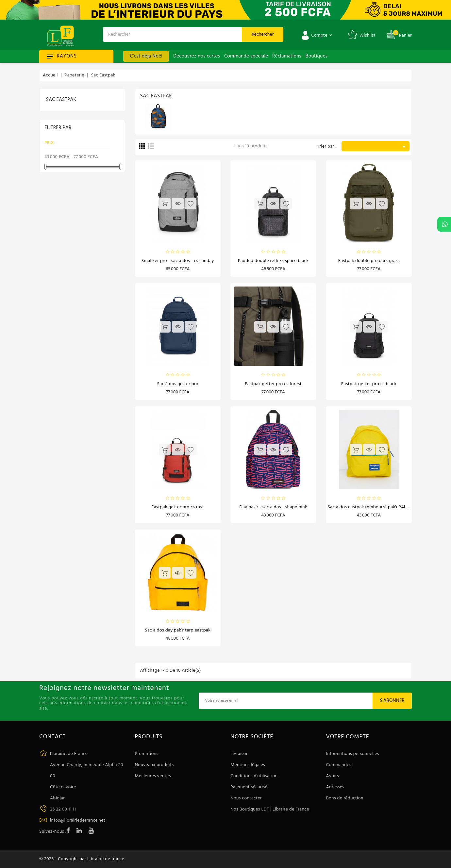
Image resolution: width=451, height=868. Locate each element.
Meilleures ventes (153, 776)
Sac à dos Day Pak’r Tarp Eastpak (178, 630)
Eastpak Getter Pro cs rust (178, 507)
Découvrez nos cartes (197, 56)
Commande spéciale (246, 56)
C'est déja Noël (146, 56)
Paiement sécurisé (249, 787)
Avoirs (333, 776)
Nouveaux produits (154, 765)
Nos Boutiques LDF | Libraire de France (270, 809)
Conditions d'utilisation (254, 776)
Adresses (335, 787)
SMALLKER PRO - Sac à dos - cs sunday (178, 261)
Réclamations (287, 56)
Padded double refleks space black (273, 261)
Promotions (147, 754)
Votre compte (348, 737)
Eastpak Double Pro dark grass (369, 261)
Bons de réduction (345, 798)
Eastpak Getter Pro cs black (369, 384)
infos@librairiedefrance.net (78, 820)
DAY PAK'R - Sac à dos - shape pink (273, 507)
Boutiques (317, 56)
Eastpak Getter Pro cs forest (273, 384)
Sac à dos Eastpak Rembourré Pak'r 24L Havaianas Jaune (383, 507)
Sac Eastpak (61, 100)
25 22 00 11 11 (63, 809)
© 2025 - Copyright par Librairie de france (82, 859)
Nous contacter (246, 798)
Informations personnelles (353, 754)
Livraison (240, 754)
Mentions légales (248, 765)
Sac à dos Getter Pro (178, 384)
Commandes (339, 765)
